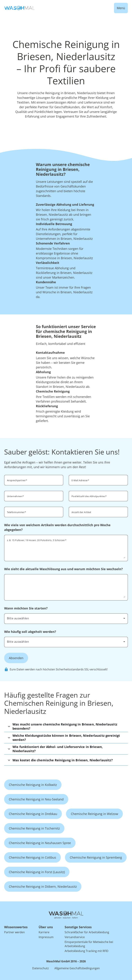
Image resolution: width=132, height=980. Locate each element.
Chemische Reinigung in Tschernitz (34, 828)
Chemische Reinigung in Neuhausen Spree (40, 843)
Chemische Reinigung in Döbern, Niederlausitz (43, 887)
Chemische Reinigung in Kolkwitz (33, 785)
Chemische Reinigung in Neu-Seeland (36, 799)
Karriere (44, 932)
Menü (121, 8)
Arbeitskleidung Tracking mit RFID (87, 951)
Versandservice (75, 937)
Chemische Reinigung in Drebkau (33, 814)
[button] (66, 726)
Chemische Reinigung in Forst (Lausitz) (37, 872)
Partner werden (14, 932)
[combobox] (66, 618)
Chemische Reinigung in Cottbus (32, 857)
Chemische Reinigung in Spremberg (96, 857)
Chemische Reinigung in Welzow (94, 814)
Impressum (46, 937)
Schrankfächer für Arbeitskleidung (87, 932)
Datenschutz (41, 968)
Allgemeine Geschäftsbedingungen (77, 968)
